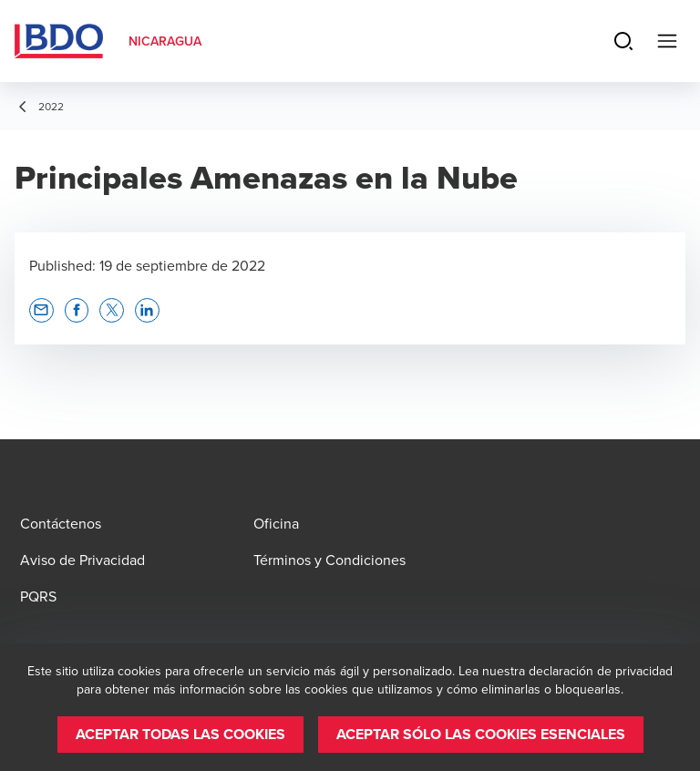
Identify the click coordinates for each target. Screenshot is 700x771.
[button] (41, 310)
